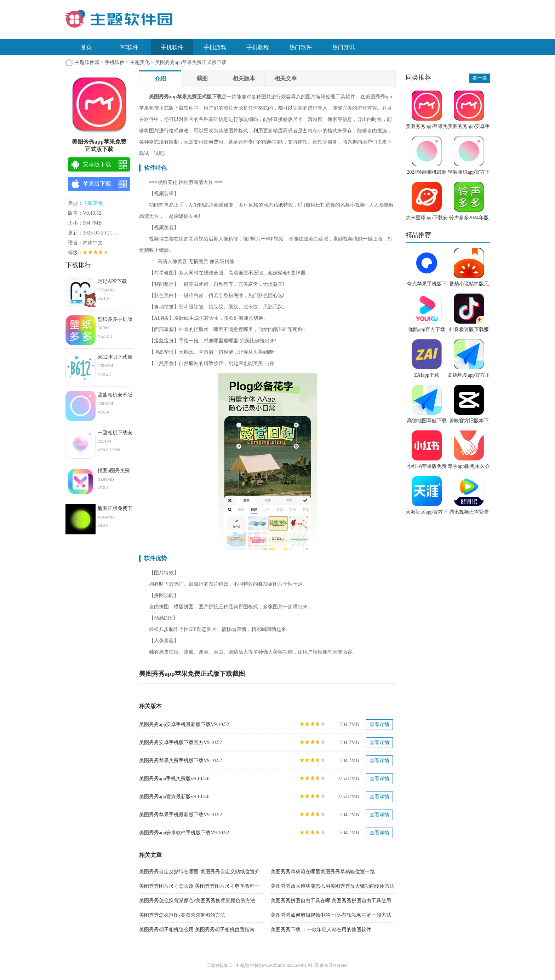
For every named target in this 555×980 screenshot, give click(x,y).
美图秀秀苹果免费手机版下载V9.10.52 (181, 761)
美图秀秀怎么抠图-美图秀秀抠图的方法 (182, 915)
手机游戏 (215, 47)
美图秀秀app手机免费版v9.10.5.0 (174, 779)
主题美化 (140, 62)
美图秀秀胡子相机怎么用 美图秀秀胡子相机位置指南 (197, 930)
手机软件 (172, 47)
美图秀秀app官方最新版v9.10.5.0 (174, 797)
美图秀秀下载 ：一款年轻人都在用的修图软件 (321, 930)
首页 (86, 47)
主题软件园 (87, 62)
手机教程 (258, 47)
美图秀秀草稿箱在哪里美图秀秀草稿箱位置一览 (323, 872)
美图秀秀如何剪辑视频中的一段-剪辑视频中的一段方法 (331, 915)
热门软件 (301, 47)
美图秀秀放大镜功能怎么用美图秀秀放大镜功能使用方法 (333, 886)
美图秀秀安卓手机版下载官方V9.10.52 (181, 743)
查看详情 (379, 724)
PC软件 (129, 47)
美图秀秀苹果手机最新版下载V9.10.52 (181, 815)
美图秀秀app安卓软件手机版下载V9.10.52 (184, 833)
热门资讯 (343, 47)
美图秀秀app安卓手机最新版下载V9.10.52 (184, 724)
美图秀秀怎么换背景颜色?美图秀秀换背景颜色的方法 (197, 901)
